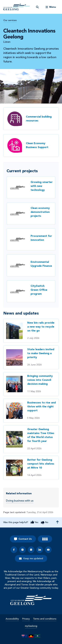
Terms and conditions (45, 619)
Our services (10, 20)
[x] (31, 550)
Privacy (26, 619)
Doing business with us (20, 501)
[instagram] (22, 550)
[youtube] (48, 550)
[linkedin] (40, 550)
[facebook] (14, 550)
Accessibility (12, 619)
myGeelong (31, 626)
